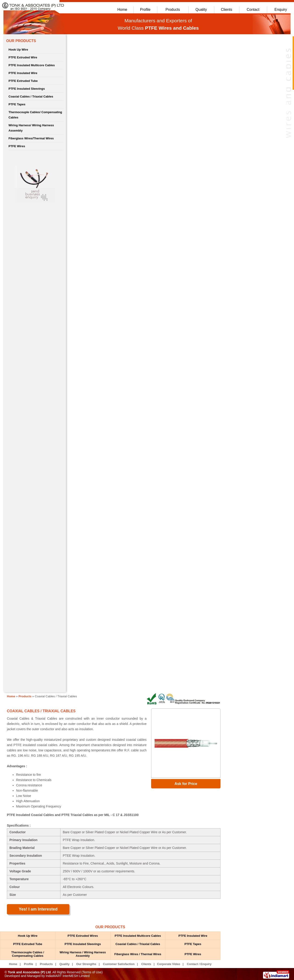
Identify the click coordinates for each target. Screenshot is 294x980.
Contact (253, 10)
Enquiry (281, 10)
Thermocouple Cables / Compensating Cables (28, 954)
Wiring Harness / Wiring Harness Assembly (83, 954)
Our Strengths (86, 964)
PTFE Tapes (17, 104)
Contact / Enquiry (199, 964)
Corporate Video (169, 964)
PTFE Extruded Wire (23, 57)
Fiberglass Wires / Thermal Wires (138, 954)
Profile (145, 10)
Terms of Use (92, 972)
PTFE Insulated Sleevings (27, 89)
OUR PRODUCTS (21, 41)
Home (122, 10)
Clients (227, 10)
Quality (201, 10)
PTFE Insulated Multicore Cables (32, 65)
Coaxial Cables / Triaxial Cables (31, 96)
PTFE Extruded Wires (83, 936)
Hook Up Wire (18, 50)
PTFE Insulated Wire (23, 73)
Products (173, 10)
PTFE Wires (17, 146)
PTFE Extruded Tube (23, 81)
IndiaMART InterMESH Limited (68, 976)
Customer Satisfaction (119, 964)
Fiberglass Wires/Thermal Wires (31, 138)
